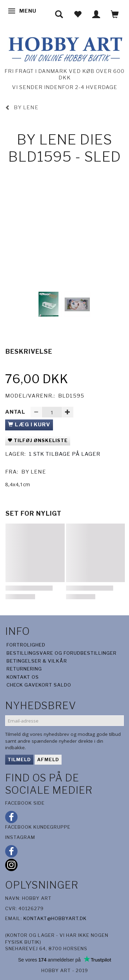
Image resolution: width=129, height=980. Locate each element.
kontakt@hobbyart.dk (55, 918)
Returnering (24, 669)
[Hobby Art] (64, 48)
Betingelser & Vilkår (37, 661)
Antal (16, 412)
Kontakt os (23, 677)
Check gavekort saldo (39, 685)
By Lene (34, 472)
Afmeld (48, 759)
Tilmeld (19, 759)
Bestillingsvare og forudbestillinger (62, 653)
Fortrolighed (26, 645)
